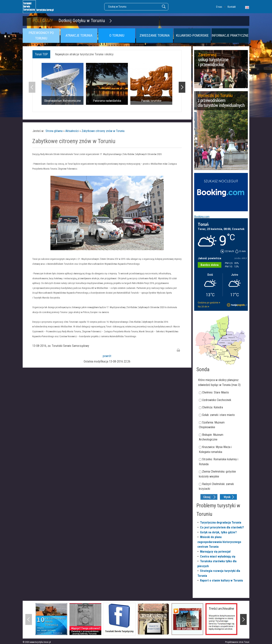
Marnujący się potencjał (215, 552)
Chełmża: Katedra (212, 407)
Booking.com (202, 217)
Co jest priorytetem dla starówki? (222, 527)
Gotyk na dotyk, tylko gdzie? (218, 532)
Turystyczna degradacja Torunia (221, 523)
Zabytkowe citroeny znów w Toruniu (103, 131)
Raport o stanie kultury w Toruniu (221, 580)
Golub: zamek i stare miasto (218, 415)
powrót (107, 356)
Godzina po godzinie (208, 303)
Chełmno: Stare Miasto (216, 392)
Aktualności (72, 131)
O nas (219, 7)
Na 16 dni (203, 307)
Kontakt (232, 7)
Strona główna (54, 131)
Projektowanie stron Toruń (237, 642)
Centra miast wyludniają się (218, 556)
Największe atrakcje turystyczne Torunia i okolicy (84, 54)
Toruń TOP (41, 54)
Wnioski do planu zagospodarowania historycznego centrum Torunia (219, 542)
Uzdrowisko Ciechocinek (217, 400)
